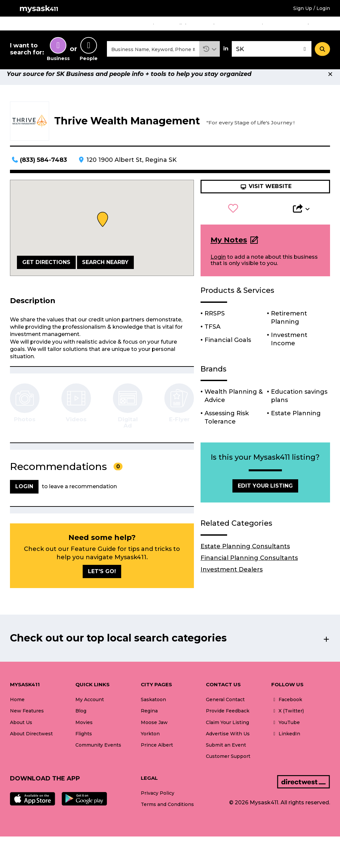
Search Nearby (105, 273)
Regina (149, 722)
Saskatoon (153, 711)
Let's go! (102, 582)
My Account (90, 711)
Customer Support (228, 767)
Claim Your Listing (227, 733)
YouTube (286, 733)
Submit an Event (226, 756)
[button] (210, 54)
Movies (151, 26)
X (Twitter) (288, 722)
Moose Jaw (154, 733)
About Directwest (31, 745)
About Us (21, 733)
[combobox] (153, 54)
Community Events (263, 26)
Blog (81, 722)
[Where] (272, 54)
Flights (185, 26)
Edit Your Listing (265, 497)
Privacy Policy (158, 804)
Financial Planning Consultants (249, 569)
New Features (27, 722)
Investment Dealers (232, 580)
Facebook (287, 711)
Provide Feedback (228, 722)
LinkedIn (286, 745)
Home (119, 26)
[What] (153, 54)
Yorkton (150, 745)
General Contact (225, 711)
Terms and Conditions (167, 816)
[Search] (322, 54)
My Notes (229, 251)
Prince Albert (157, 756)
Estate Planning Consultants (245, 557)
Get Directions (46, 273)
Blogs (216, 26)
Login (218, 268)
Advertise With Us (228, 745)
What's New (317, 26)
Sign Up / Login (312, 8)
